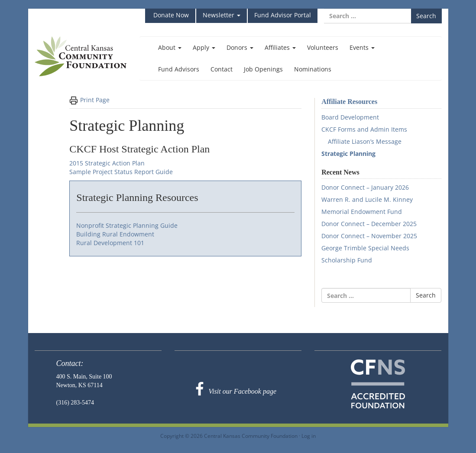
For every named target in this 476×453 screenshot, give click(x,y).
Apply (204, 47)
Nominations (313, 69)
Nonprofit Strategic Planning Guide (127, 225)
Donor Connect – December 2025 (369, 224)
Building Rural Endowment (115, 234)
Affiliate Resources (349, 102)
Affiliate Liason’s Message (365, 141)
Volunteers (323, 47)
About (170, 47)
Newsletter (222, 15)
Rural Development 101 (110, 243)
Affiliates (280, 47)
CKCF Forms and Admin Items (364, 129)
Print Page (89, 100)
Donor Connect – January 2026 (365, 187)
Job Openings (263, 69)
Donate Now (170, 15)
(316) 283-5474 (75, 403)
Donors (240, 47)
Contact (222, 69)
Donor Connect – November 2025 (369, 236)
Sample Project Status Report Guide (121, 172)
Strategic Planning (348, 154)
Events (362, 47)
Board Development (350, 117)
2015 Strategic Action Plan (107, 163)
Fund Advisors (179, 69)
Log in (309, 436)
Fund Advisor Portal (283, 15)
